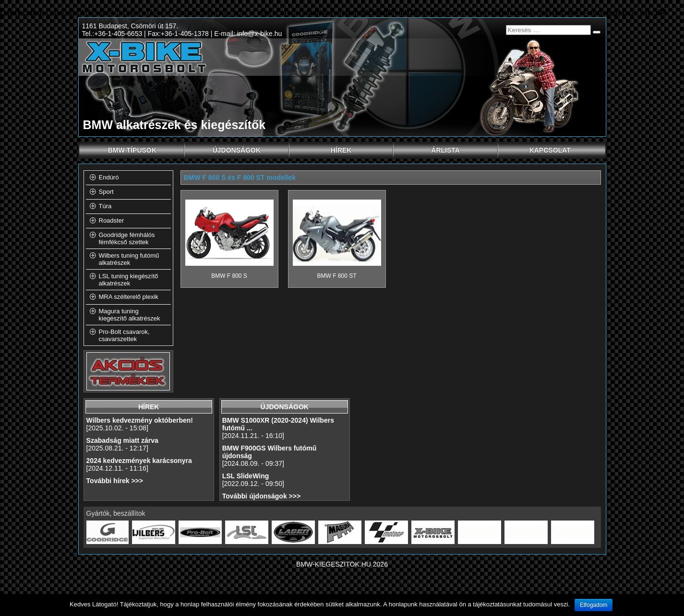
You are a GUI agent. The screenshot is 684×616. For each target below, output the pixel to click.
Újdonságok (251, 150)
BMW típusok (147, 150)
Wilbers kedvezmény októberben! (140, 420)
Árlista (465, 150)
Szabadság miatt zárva (122, 440)
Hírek (363, 150)
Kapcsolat (550, 150)
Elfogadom (594, 605)
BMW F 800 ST (336, 276)
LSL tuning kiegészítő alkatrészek (129, 280)
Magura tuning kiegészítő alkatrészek (130, 315)
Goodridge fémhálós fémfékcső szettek (127, 238)
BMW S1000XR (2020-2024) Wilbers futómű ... (278, 424)
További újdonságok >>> (262, 496)
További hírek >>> (115, 481)
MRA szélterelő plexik (129, 297)
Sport (106, 192)
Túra (105, 206)
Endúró (109, 177)
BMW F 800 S (229, 276)
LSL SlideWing (246, 476)
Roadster (112, 220)
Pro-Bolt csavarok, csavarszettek (124, 335)
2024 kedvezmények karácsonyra (139, 461)
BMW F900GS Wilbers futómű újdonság (270, 452)
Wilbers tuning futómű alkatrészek (129, 259)
